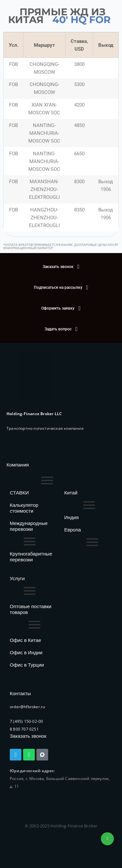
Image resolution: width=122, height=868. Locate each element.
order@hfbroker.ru (27, 707)
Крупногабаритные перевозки (31, 557)
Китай (71, 493)
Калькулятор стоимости (24, 508)
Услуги (17, 578)
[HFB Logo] (34, 377)
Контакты (20, 693)
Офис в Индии (26, 652)
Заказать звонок (28, 736)
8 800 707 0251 (24, 729)
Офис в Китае (25, 640)
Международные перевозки (29, 526)
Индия (72, 517)
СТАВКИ (19, 493)
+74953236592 (107, 839)
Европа (73, 530)
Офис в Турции (27, 665)
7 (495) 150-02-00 (26, 721)
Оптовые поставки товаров (31, 609)
